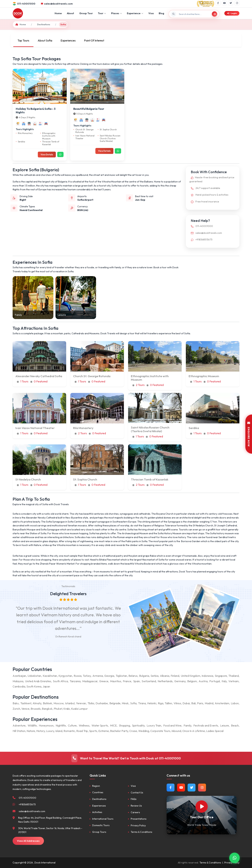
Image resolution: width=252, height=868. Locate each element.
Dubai (186, 703)
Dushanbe (102, 703)
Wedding (144, 731)
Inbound (176, 731)
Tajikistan (121, 676)
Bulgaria (144, 676)
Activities (97, 812)
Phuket (58, 709)
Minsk (125, 703)
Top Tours (23, 40)
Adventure (19, 725)
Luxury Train (154, 725)
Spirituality (138, 725)
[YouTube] (224, 3)
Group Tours (99, 832)
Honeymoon (46, 725)
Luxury (50, 731)
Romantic (69, 731)
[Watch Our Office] (202, 807)
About (70, 13)
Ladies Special (215, 731)
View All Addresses (28, 841)
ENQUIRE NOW (249, 434)
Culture (72, 725)
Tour (102, 13)
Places (116, 13)
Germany (180, 681)
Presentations (139, 819)
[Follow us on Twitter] (192, 788)
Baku (16, 703)
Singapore (221, 676)
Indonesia (207, 676)
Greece (104, 681)
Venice (25, 709)
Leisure (225, 725)
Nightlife (61, 725)
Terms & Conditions (141, 832)
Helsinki (152, 703)
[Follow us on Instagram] (202, 788)
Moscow (59, 703)
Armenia (98, 676)
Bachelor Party (119, 731)
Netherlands (165, 681)
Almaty (37, 703)
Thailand (234, 676)
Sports (93, 731)
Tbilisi (91, 703)
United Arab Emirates (38, 681)
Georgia (109, 676)
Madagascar (90, 681)
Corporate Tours (160, 731)
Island (59, 731)
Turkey (87, 676)
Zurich (16, 709)
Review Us (136, 806)
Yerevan (81, 703)
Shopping (124, 725)
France (127, 681)
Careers (135, 812)
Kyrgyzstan (65, 676)
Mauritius (116, 681)
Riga (161, 703)
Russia (78, 676)
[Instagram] (237, 3)
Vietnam (234, 681)
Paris (200, 703)
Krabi (67, 709)
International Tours (103, 819)
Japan (46, 686)
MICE (113, 725)
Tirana (142, 703)
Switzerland (149, 681)
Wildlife (32, 725)
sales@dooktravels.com (206, 233)
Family (187, 725)
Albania (165, 676)
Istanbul (70, 703)
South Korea (34, 686)
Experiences (68, 40)
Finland (175, 676)
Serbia (154, 676)
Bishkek (48, 703)
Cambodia (19, 686)
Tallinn (168, 703)
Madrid (209, 703)
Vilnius (177, 703)
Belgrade (115, 703)
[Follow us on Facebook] (171, 788)
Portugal (215, 681)
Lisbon (235, 703)
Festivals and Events (206, 725)
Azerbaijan (19, 676)
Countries (98, 792)
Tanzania (75, 681)
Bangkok (47, 709)
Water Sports (100, 725)
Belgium (192, 681)
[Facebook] (218, 3)
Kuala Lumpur (79, 709)
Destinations (44, 24)
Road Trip (82, 731)
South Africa (60, 681)
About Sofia (45, 40)
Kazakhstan (50, 676)
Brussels (36, 709)
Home (58, 13)
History (41, 731)
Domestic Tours (101, 825)
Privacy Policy (138, 825)
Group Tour (86, 13)
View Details (47, 155)
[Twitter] (231, 3)
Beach (235, 725)
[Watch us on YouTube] (181, 788)
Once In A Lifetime (194, 731)
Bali (193, 703)
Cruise (133, 731)
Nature (31, 731)
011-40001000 (201, 226)
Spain (136, 681)
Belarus (133, 676)
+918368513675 (201, 240)
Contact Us (137, 793)
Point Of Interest (94, 40)
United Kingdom (190, 676)
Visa (151, 13)
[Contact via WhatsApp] (234, 857)
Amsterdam (222, 703)
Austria (203, 681)
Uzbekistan (34, 676)
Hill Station (19, 731)
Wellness (84, 725)
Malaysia (18, 681)
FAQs (134, 799)
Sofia (133, 703)
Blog (161, 13)
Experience (135, 13)
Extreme (104, 731)
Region (96, 786)
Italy (224, 681)
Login (232, 13)
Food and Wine (172, 725)
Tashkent (26, 703)
